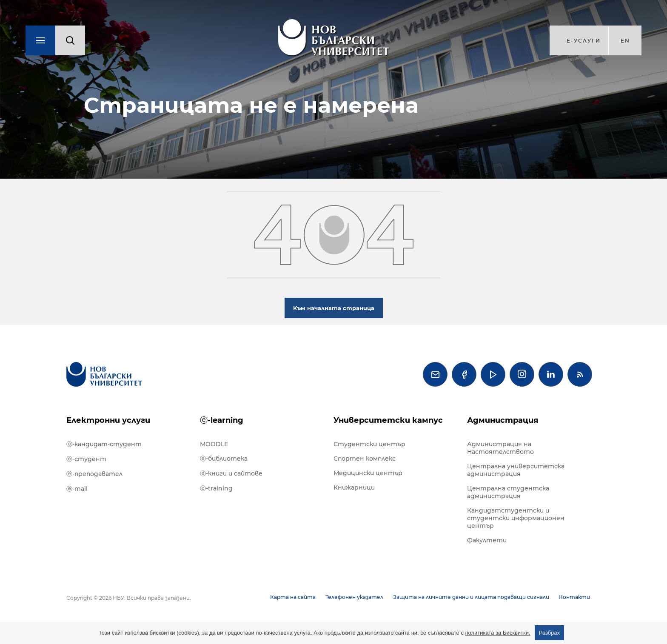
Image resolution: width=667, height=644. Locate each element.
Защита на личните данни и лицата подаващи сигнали (471, 597)
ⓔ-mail (77, 489)
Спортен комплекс (365, 459)
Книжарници (354, 487)
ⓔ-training (216, 488)
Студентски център (369, 444)
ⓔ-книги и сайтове (231, 473)
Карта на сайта (293, 597)
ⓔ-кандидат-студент (104, 444)
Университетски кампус (388, 420)
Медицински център (368, 473)
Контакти (574, 597)
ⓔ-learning (222, 420)
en (625, 41)
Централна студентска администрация (508, 492)
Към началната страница (334, 308)
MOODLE (214, 444)
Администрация (503, 420)
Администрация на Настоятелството (500, 448)
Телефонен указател (354, 597)
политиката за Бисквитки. (498, 633)
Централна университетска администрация (516, 470)
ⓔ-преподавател (94, 474)
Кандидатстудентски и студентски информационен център (516, 518)
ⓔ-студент (86, 459)
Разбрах (550, 633)
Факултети (487, 540)
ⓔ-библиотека (224, 459)
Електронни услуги (108, 420)
